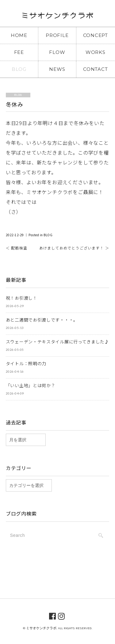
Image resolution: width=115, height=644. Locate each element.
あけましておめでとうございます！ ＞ (74, 248)
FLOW (57, 52)
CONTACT (95, 69)
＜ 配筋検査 (17, 248)
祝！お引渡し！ (22, 298)
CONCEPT (96, 35)
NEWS (57, 69)
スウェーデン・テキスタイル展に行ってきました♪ (57, 342)
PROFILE (57, 35)
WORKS (96, 52)
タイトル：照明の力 (26, 363)
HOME (19, 35)
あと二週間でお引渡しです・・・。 (42, 320)
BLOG (19, 69)
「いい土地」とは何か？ (31, 385)
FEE (19, 52)
